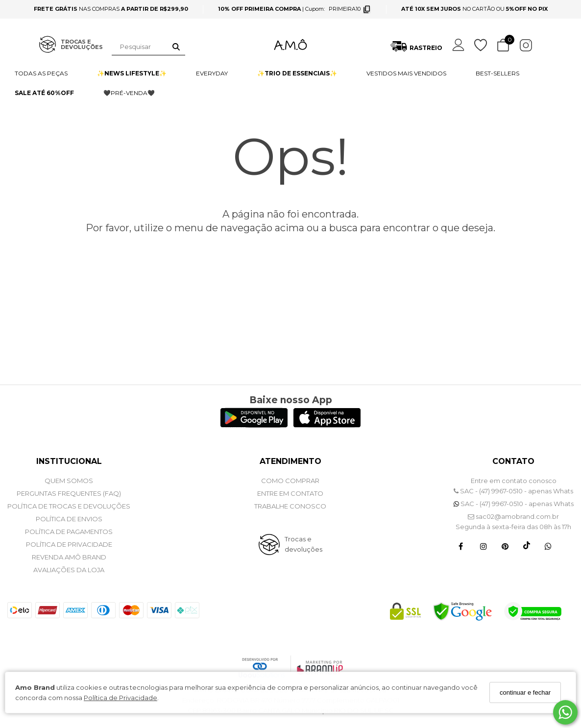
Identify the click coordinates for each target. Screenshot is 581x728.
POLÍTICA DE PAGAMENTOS (69, 532)
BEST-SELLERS (497, 73)
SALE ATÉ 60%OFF (44, 93)
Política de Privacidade (121, 698)
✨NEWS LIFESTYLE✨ (132, 73)
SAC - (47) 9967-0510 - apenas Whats (513, 491)
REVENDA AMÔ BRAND (69, 557)
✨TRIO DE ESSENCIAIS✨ (297, 73)
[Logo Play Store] (254, 425)
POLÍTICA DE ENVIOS (69, 519)
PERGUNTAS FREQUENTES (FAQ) (69, 493)
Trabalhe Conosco (290, 506)
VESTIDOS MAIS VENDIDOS (406, 73)
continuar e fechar (525, 692)
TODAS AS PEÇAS (41, 73)
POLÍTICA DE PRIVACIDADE (69, 544)
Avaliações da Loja (69, 570)
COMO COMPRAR (290, 481)
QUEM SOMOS (69, 481)
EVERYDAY (212, 73)
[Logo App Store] (327, 425)
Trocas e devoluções (303, 544)
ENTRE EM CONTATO (290, 493)
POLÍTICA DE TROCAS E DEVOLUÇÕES (69, 506)
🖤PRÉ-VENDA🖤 (129, 93)
